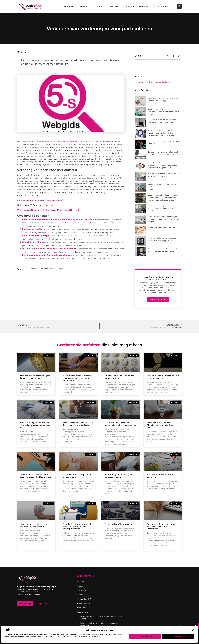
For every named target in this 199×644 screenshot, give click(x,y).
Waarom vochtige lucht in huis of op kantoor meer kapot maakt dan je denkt (163, 187)
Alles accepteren (145, 636)
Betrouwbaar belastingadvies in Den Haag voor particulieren (78, 424)
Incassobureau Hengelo (36, 229)
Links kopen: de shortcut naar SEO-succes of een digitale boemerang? (100, 617)
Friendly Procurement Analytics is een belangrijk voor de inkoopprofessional (78, 526)
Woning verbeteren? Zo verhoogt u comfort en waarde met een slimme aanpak (163, 219)
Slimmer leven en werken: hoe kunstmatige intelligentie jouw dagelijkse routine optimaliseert (162, 133)
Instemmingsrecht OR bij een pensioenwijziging (119, 476)
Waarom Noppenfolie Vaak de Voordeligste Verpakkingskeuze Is (35, 425)
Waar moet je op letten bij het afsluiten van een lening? (34, 525)
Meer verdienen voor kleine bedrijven (160, 476)
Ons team (83, 6)
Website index (82, 612)
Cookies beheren (178, 636)
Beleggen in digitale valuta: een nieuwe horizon (119, 377)
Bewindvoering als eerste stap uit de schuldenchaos (163, 377)
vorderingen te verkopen (66, 141)
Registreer (144, 6)
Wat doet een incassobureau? (39, 242)
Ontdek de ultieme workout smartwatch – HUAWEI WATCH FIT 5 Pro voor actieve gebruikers (164, 165)
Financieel (22, 52)
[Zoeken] (179, 6)
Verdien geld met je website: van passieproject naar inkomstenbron (98, 624)
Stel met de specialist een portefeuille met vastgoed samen (121, 424)
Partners (115, 6)
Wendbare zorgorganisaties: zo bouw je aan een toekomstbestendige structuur (164, 208)
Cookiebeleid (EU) (84, 599)
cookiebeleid (77, 637)
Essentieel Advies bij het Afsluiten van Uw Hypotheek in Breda (162, 425)
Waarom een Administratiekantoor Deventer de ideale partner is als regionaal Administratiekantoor (163, 198)
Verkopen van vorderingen (52, 269)
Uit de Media (99, 6)
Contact (130, 6)
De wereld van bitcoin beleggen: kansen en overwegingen (36, 377)
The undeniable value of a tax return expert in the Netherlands (36, 476)
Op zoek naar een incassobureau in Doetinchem (49, 249)
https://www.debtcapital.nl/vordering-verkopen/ (40, 200)
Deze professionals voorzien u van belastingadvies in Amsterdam (161, 526)
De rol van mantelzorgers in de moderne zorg (77, 476)
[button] (193, 630)
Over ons (69, 6)
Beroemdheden (83, 603)
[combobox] (166, 6)
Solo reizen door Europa (36, 236)
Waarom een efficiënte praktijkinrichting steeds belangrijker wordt (164, 111)
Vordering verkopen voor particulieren (154, 82)
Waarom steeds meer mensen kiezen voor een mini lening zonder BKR (77, 378)
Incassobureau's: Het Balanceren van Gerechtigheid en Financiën (59, 220)
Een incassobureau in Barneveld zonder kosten (49, 255)
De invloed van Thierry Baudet (119, 524)
